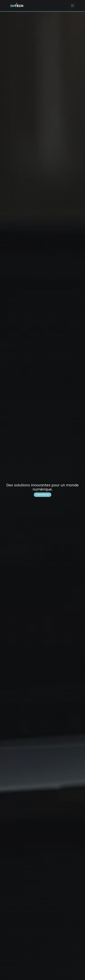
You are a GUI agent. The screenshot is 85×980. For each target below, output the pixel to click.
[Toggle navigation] (73, 6)
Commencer (43, 495)
